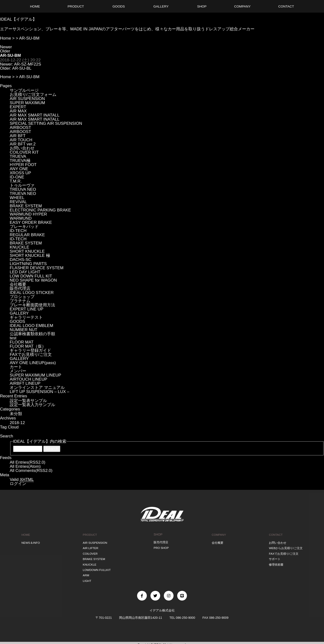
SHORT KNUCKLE (27, 251)
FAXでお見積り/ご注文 (31, 355)
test (13, 338)
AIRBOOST (20, 128)
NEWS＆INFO (31, 542)
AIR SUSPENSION (27, 99)
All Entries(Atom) (25, 466)
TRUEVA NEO (23, 194)
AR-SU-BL (22, 68)
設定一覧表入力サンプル (32, 405)
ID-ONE (17, 177)
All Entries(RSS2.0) (27, 462)
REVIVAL (18, 202)
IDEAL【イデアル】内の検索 (40, 441)
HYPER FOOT (23, 165)
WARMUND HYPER (28, 214)
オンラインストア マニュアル (37, 388)
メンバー (18, 371)
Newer (6, 47)
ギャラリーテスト (26, 317)
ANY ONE (19, 169)
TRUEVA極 (20, 161)
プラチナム (20, 301)
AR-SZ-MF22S (28, 64)
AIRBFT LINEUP (25, 383)
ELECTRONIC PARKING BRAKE (40, 210)
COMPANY (218, 534)
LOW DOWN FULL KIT (31, 276)
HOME (25, 534)
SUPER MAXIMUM (27, 103)
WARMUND (21, 218)
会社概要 (18, 284)
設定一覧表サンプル (28, 401)
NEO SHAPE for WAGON (33, 280)
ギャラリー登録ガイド (30, 350)
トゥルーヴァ (22, 185)
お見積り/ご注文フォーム (33, 95)
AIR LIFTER (90, 547)
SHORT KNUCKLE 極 (30, 255)
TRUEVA (18, 156)
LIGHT (86, 577)
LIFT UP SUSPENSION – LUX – (39, 392)
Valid (22, 480)
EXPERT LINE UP (26, 309)
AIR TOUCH (21, 140)
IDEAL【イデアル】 (18, 19)
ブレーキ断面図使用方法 (32, 305)
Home (5, 38)
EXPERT (18, 107)
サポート (273, 557)
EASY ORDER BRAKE (31, 222)
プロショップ (22, 297)
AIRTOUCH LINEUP (28, 379)
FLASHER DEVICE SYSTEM (37, 268)
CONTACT (275, 534)
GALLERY (19, 313)
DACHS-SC (21, 260)
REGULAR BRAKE (27, 235)
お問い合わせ (22, 148)
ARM (85, 572)
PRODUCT (89, 534)
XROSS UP (20, 173)
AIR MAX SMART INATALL (35, 115)
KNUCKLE (19, 247)
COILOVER (90, 552)
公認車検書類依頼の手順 (32, 334)
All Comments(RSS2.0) (31, 471)
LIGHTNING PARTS (28, 264)
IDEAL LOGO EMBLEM (31, 326)
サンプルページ (24, 90)
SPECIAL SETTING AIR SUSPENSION (46, 123)
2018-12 (17, 423)
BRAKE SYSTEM (26, 206)
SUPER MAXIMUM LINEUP (35, 375)
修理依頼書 (275, 562)
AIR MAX (18, 111)
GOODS (17, 322)
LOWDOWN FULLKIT (97, 567)
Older (5, 51)
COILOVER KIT (24, 152)
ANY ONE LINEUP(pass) (33, 363)
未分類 (16, 414)
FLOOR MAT (22, 342)
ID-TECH (18, 231)
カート (16, 367)
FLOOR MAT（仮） (28, 346)
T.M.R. (16, 181)
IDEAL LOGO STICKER (32, 293)
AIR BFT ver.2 (23, 144)
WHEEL (17, 198)
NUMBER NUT (23, 330)
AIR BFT (18, 136)
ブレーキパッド (24, 227)
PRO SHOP (161, 547)
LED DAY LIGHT (25, 272)
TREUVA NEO (23, 189)
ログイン (18, 484)
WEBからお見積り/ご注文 (285, 547)
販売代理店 (20, 289)
